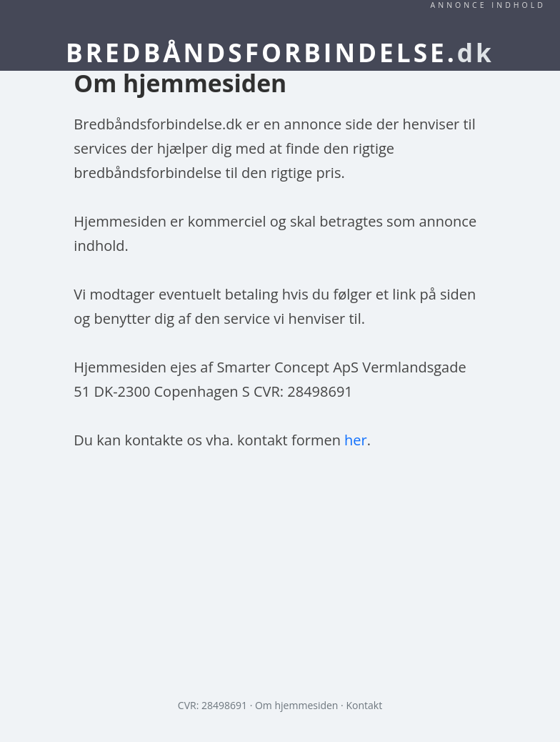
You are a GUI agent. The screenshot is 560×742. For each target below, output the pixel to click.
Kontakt (364, 705)
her (356, 440)
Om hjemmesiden (296, 705)
